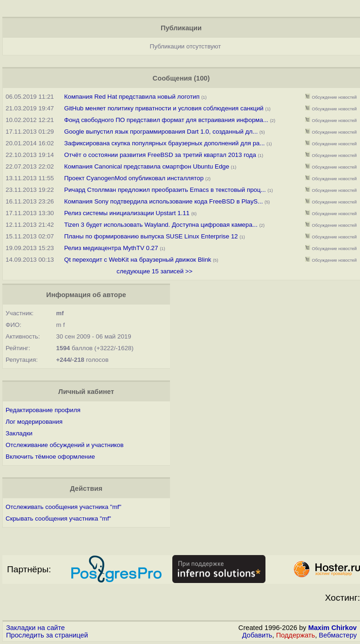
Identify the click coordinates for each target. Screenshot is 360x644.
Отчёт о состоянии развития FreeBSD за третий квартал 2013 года (161, 155)
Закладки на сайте (35, 628)
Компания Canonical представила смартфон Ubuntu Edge (147, 166)
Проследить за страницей (47, 635)
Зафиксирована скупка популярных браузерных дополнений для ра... (165, 143)
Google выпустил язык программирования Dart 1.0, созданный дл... (161, 132)
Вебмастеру (338, 635)
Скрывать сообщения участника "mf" (58, 519)
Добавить (257, 635)
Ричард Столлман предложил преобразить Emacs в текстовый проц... (165, 190)
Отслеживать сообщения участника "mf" (64, 507)
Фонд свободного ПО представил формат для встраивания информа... (166, 120)
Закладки (19, 433)
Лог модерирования (34, 422)
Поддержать (296, 635)
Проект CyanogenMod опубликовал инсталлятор (134, 178)
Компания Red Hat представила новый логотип (132, 97)
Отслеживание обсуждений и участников (65, 445)
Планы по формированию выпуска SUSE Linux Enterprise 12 (151, 236)
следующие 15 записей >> (154, 271)
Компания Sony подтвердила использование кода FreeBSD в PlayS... (164, 201)
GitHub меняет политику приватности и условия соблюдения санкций (164, 108)
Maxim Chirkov (333, 628)
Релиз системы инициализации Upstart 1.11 (127, 213)
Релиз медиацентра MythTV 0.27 (111, 248)
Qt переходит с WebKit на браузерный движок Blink (138, 260)
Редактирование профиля (43, 410)
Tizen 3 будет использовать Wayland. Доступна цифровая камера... (161, 225)
